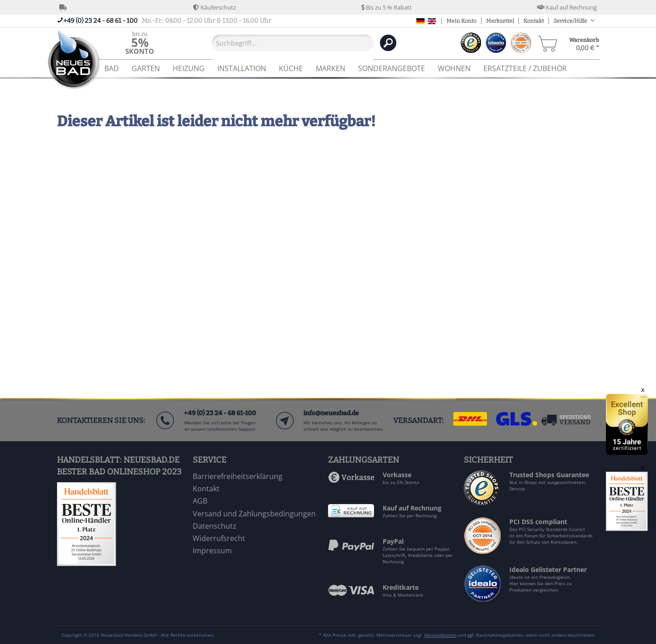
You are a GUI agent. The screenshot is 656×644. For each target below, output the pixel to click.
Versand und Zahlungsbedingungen (254, 514)
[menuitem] (140, 43)
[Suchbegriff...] (293, 43)
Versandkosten (440, 635)
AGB (200, 501)
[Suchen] (388, 43)
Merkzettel (500, 21)
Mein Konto (461, 21)
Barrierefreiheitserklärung (238, 476)
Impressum (212, 551)
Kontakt (534, 21)
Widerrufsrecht (219, 538)
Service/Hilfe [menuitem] (571, 21)
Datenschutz (215, 526)
